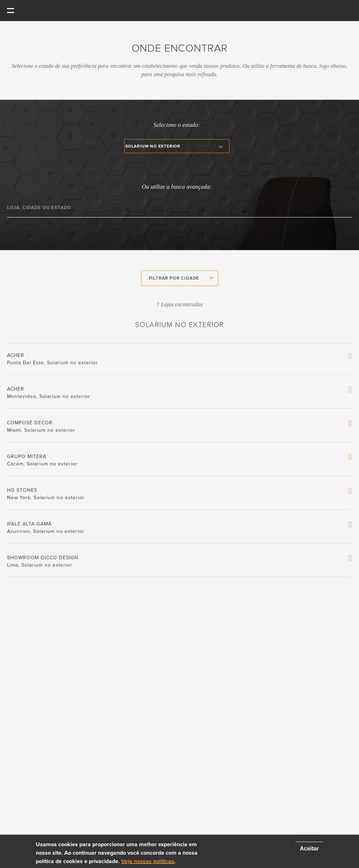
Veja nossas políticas (148, 861)
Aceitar (309, 849)
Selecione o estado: (177, 125)
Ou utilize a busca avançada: (177, 187)
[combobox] (180, 278)
